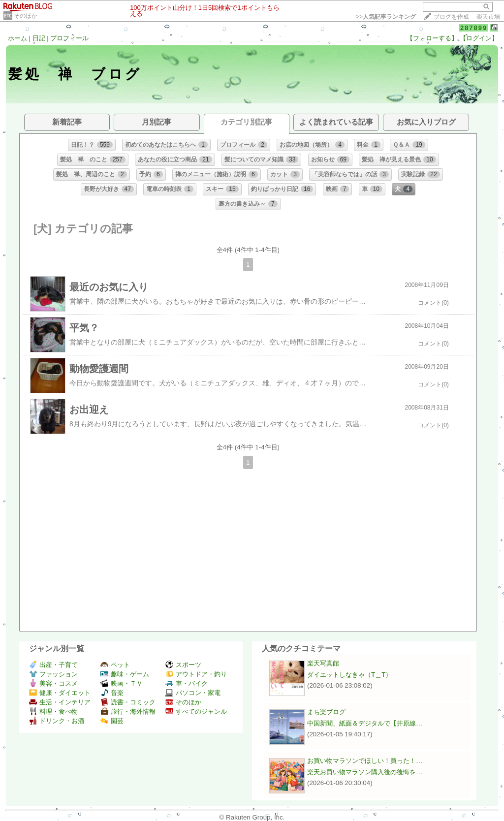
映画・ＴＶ (122, 683)
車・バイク (187, 683)
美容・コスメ (53, 683)
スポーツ (183, 665)
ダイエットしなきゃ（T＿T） (349, 675)
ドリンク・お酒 (57, 721)
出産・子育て (53, 665)
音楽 (112, 693)
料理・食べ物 (53, 711)
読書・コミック (128, 702)
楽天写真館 (323, 663)
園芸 (112, 721)
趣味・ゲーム (125, 674)
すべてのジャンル (196, 711)
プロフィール (69, 38)
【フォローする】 (432, 38)
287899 (474, 28)
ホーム (17, 38)
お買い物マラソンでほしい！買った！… (365, 761)
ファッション (53, 674)
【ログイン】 (479, 38)
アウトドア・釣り (196, 674)
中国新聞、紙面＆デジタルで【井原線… (365, 723)
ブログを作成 (451, 17)
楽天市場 (488, 17)
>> (386, 17)
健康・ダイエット (60, 693)
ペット (115, 665)
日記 (39, 38)
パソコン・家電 (193, 693)
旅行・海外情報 (128, 711)
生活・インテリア (60, 702)
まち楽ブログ (326, 712)
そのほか (26, 16)
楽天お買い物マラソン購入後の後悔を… (365, 772)
